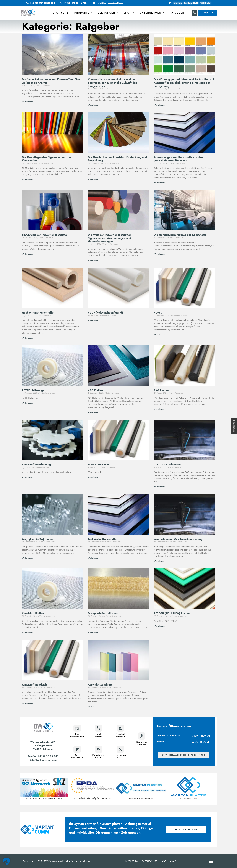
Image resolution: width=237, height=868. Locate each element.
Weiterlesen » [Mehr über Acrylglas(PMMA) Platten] (28, 558)
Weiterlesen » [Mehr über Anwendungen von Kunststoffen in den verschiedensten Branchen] (160, 183)
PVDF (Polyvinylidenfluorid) (105, 313)
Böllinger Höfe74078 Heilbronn (43, 747)
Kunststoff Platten (33, 613)
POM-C (158, 313)
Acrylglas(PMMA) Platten (38, 539)
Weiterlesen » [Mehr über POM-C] (160, 335)
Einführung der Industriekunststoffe (44, 235)
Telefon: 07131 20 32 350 (43, 756)
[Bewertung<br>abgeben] (142, 736)
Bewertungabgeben (142, 743)
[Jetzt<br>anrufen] (99, 728)
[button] (211, 861)
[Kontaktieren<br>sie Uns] (99, 749)
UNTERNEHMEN (152, 13)
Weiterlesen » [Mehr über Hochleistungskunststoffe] (28, 338)
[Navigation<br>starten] (120, 749)
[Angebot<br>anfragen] (120, 728)
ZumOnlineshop (77, 756)
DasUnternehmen (77, 735)
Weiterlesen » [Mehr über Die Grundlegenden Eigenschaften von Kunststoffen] (28, 180)
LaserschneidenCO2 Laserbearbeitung (178, 539)
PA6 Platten (161, 390)
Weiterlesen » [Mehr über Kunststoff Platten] (28, 633)
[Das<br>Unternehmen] (77, 728)
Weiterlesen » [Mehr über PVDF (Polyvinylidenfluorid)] (94, 321)
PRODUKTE (83, 13)
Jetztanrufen (99, 735)
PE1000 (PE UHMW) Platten (172, 613)
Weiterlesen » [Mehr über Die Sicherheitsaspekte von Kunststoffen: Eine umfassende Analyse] (28, 102)
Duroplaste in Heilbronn (103, 613)
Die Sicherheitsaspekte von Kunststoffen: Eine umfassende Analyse (51, 81)
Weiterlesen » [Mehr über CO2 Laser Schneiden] (160, 487)
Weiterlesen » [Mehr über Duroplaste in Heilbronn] (94, 633)
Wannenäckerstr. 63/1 (43, 742)
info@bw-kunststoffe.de (43, 760)
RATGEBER (177, 13)
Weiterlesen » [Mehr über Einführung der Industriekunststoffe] (28, 254)
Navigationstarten (120, 756)
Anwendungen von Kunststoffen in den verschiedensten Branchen (178, 159)
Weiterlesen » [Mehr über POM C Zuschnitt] (94, 477)
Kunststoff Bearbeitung (36, 465)
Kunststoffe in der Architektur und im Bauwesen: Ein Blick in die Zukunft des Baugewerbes (112, 83)
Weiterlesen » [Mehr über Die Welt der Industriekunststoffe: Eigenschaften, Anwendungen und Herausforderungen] (94, 261)
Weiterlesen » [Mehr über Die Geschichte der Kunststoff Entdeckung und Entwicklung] (94, 180)
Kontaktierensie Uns (99, 756)
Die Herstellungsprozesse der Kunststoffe (180, 235)
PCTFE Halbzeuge (33, 390)
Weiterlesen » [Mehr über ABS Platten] (94, 412)
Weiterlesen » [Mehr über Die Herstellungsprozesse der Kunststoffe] (160, 254)
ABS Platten (95, 390)
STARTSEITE (61, 13)
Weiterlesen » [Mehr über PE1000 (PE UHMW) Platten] (160, 626)
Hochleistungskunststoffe (38, 313)
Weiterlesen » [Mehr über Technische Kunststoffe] (94, 558)
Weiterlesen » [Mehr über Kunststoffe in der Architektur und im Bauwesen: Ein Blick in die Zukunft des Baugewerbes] (94, 105)
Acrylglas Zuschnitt (100, 685)
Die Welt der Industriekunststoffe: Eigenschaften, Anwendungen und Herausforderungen (110, 238)
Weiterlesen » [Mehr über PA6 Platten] (160, 409)
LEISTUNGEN (108, 13)
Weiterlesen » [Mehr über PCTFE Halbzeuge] (28, 403)
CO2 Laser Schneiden (168, 465)
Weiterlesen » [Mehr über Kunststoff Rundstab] (28, 704)
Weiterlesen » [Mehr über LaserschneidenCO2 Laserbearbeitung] (160, 561)
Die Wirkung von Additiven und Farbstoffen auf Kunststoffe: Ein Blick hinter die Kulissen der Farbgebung (184, 83)
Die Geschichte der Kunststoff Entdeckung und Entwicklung (117, 159)
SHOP (129, 13)
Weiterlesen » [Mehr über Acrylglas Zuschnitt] (94, 707)
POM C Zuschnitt (98, 465)
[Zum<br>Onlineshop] (77, 749)
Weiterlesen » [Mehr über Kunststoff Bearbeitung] (28, 477)
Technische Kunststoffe (102, 539)
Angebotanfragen (120, 735)
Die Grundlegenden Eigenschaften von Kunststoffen (46, 159)
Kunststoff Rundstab (34, 685)
